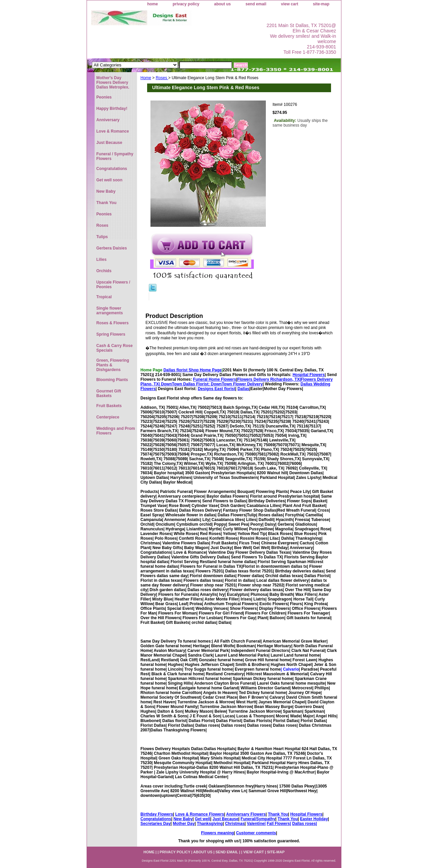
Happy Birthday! (112, 109)
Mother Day (184, 824)
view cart (289, 4)
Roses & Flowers (113, 323)
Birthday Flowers (157, 814)
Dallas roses (304, 824)
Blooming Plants (112, 380)
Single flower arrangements (110, 311)
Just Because (225, 819)
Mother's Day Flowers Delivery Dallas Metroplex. (113, 82)
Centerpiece (108, 417)
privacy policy (186, 4)
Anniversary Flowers (246, 814)
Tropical (104, 297)
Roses (162, 78)
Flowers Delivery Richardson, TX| (269, 379)
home (152, 4)
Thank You (278, 814)
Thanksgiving (210, 824)
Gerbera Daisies (112, 248)
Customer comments (256, 833)
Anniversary (108, 120)
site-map (321, 4)
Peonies (104, 97)
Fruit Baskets (109, 406)
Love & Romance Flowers (200, 814)
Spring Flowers (111, 334)
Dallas (243, 389)
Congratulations (156, 819)
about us (222, 4)
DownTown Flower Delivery (237, 384)
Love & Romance (113, 131)
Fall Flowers (278, 824)
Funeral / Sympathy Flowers (115, 156)
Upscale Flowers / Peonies (113, 285)
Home (146, 78)
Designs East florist (216, 389)
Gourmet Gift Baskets (109, 393)
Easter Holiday (314, 819)
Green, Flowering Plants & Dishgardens (113, 365)
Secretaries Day (155, 824)
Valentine (256, 824)
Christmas (235, 824)
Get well (203, 819)
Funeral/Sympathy (258, 819)
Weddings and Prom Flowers (116, 431)
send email (256, 4)
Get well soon (109, 180)
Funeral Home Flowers (215, 379)
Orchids (104, 271)
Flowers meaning (217, 833)
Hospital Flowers (309, 375)
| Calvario (290, 669)
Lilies (101, 259)
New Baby (183, 819)
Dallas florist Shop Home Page (193, 370)
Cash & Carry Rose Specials (115, 348)
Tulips (102, 237)
